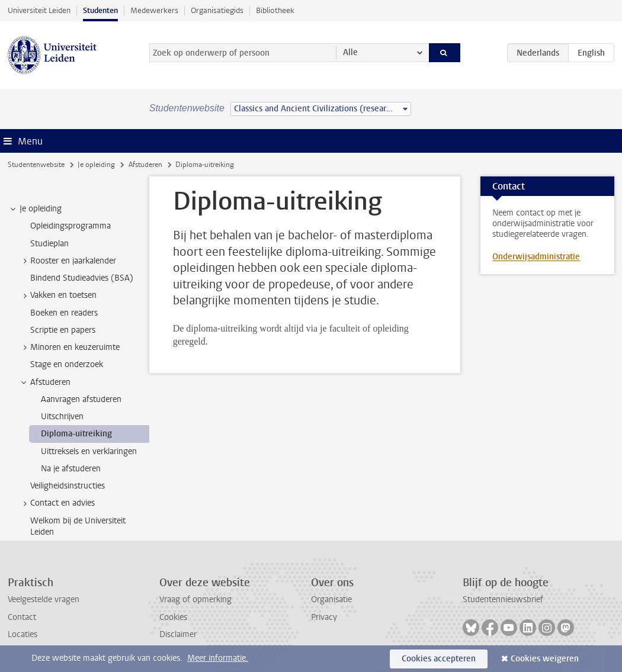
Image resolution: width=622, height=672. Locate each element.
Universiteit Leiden (39, 10)
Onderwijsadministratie (536, 257)
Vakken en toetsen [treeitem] (58, 295)
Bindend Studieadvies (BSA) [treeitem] (82, 278)
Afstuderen (145, 165)
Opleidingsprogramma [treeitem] (70, 226)
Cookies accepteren (439, 659)
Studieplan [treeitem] (49, 244)
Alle (350, 52)
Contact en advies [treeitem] (57, 503)
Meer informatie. (218, 658)
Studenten (100, 10)
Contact (22, 617)
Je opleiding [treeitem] (35, 209)
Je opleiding (96, 165)
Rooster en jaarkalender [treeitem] (68, 261)
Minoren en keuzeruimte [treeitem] (69, 348)
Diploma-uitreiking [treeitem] (76, 434)
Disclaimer (178, 634)
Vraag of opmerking (195, 599)
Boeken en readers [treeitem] (64, 313)
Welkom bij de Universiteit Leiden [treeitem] (78, 526)
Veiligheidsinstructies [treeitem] (68, 486)
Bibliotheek (275, 10)
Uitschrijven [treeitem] (62, 417)
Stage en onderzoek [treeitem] (67, 364)
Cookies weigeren (545, 659)
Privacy (324, 617)
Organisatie (331, 599)
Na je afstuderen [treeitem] (71, 469)
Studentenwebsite (36, 165)
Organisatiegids (217, 10)
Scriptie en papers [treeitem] (63, 330)
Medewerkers (154, 10)
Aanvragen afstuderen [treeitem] (81, 399)
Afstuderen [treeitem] (45, 382)
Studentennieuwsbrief (503, 599)
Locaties (23, 634)
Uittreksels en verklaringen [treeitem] (89, 451)
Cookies (173, 617)
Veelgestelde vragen (44, 599)
